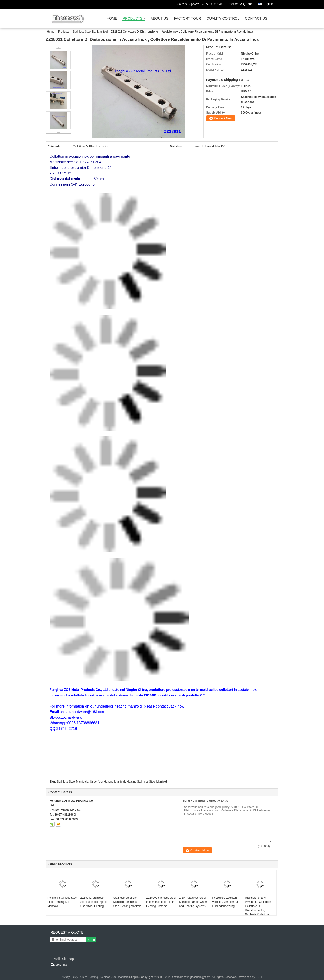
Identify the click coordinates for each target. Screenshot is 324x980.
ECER (260, 977)
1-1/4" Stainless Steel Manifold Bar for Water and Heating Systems (193, 902)
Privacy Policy (69, 977)
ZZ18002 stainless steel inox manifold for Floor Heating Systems (161, 902)
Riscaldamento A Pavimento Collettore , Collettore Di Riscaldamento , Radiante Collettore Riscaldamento (259, 908)
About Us (159, 18)
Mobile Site (59, 965)
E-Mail (55, 959)
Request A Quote (240, 4)
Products (132, 18)
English (270, 3)
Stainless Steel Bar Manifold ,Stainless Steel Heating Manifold (127, 902)
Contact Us (256, 18)
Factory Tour (187, 18)
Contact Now (223, 118)
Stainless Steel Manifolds (73, 782)
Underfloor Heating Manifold (107, 782)
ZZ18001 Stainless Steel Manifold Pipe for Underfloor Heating (94, 902)
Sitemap (68, 959)
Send (91, 940)
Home (112, 18)
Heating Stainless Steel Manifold (147, 782)
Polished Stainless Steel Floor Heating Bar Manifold (62, 902)
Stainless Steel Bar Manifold (90, 32)
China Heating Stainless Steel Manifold (104, 977)
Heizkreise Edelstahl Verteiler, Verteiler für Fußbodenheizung (225, 902)
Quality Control (223, 18)
